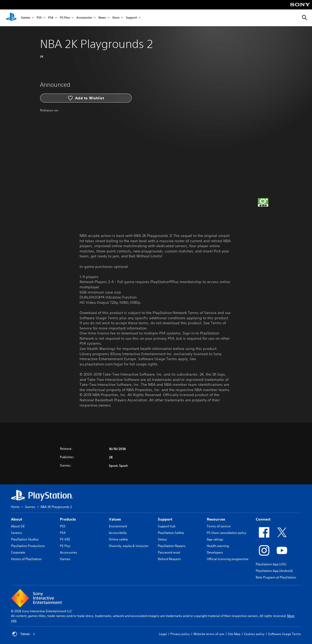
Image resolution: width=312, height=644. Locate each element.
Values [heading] (115, 519)
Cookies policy (254, 634)
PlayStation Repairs (172, 546)
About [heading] (16, 519)
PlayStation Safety (171, 533)
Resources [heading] (216, 519)
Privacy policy (180, 634)
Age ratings (215, 539)
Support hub (167, 526)
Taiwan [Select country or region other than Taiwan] (24, 634)
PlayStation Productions (28, 546)
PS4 (51, 18)
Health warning (218, 546)
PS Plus (65, 18)
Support (131, 18)
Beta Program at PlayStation (276, 577)
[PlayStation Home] (11, 18)
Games (26, 18)
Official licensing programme (228, 559)
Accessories (84, 18)
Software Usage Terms (285, 634)
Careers (16, 533)
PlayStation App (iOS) (271, 564)
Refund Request (169, 559)
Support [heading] (165, 519)
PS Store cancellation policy (227, 533)
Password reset (169, 552)
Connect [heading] (263, 519)
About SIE (18, 526)
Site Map (234, 634)
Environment (118, 526)
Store (116, 18)
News (102, 18)
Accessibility (118, 533)
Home (15, 507)
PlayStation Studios (25, 539)
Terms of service (219, 526)
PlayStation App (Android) (274, 571)
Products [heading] (68, 519)
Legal (163, 634)
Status (162, 539)
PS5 (39, 18)
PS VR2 (65, 539)
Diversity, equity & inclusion (129, 546)
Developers (215, 552)
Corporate (18, 552)
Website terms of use (209, 634)
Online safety (118, 539)
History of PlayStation (26, 559)
